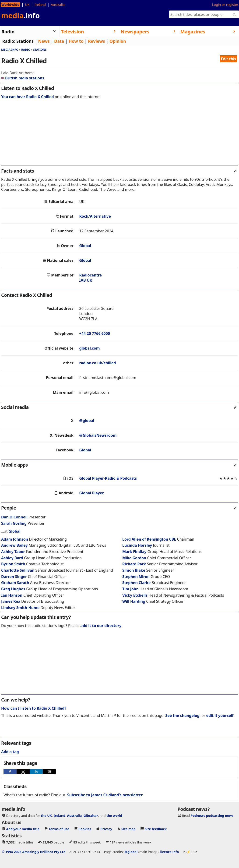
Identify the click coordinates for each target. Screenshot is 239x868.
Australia (58, 5)
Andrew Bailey (14, 545)
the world (114, 816)
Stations (25, 41)
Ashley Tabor (13, 552)
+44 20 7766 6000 (95, 333)
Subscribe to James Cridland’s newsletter (105, 795)
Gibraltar (91, 816)
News (44, 41)
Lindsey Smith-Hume (20, 608)
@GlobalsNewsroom (98, 435)
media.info (10, 50)
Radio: (9, 41)
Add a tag (10, 752)
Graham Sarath (15, 583)
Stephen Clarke (136, 583)
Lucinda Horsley (137, 545)
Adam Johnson (15, 539)
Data (59, 41)
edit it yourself (220, 716)
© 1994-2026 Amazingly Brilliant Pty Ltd (34, 852)
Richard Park (134, 564)
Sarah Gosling (14, 523)
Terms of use (59, 829)
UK (27, 5)
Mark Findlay (134, 552)
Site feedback (156, 829)
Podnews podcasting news (212, 816)
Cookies (85, 829)
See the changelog (182, 716)
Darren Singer (14, 577)
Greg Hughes (13, 589)
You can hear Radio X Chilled (28, 97)
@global (87, 421)
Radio (26, 50)
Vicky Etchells (135, 595)
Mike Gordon (134, 558)
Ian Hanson (12, 595)
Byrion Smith (13, 564)
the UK (46, 816)
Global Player (92, 493)
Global (85, 246)
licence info (169, 852)
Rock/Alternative (95, 216)
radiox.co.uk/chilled (98, 363)
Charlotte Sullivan (18, 570)
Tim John (130, 589)
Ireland (40, 5)
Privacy (106, 829)
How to (76, 41)
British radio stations (23, 78)
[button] (10, 772)
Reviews (97, 41)
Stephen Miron (136, 577)
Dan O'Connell (14, 517)
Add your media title (23, 829)
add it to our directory (101, 626)
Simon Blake (134, 570)
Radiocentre (91, 275)
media (21, 15)
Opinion (118, 41)
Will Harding (134, 601)
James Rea (11, 601)
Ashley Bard (12, 558)
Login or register (225, 5)
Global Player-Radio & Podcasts (108, 478)
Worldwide (10, 5)
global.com (90, 348)
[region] (119, 135)
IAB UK (86, 280)
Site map (128, 829)
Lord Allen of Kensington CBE (149, 539)
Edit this (229, 59)
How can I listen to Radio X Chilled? (34, 708)
